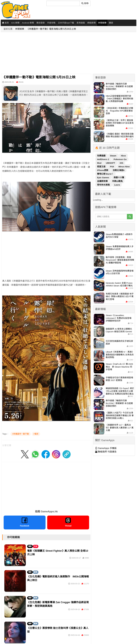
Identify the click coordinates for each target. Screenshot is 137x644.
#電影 (36, 434)
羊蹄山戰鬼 (117, 181)
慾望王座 (102, 167)
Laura (117, 185)
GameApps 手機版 (106, 448)
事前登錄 (40, 23)
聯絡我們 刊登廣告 (106, 452)
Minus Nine (124, 167)
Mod (100, 163)
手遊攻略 (51, 23)
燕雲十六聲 (119, 177)
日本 (36, 546)
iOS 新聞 (15, 23)
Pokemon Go (120, 159)
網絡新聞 (91, 23)
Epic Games (103, 177)
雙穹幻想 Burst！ (105, 174)
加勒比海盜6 (119, 170)
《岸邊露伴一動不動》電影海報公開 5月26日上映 (51, 29)
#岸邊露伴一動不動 (21, 434)
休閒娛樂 (102, 23)
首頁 (5, 23)
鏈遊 (111, 23)
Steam (113, 156)
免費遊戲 (102, 156)
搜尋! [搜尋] (85, 3)
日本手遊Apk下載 (66, 23)
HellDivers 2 (103, 159)
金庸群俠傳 (103, 181)
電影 (30, 546)
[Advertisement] (67, 53)
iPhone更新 (103, 170)
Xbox (123, 156)
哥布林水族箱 (104, 185)
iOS (121, 163)
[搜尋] (63, 3)
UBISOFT (111, 163)
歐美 (36, 572)
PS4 (112, 167)
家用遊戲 (81, 23)
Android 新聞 (28, 23)
